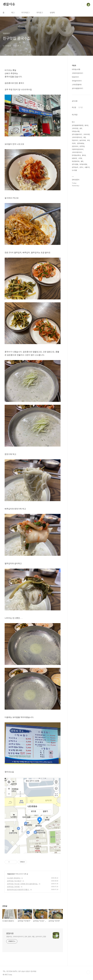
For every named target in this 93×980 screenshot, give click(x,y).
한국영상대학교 (76, 155)
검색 (83, 5)
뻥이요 (84, 155)
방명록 (52, 13)
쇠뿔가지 (87, 167)
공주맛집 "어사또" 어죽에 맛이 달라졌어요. (22, 884)
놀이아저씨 (83, 140)
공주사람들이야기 (77, 88)
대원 (85, 137)
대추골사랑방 (83, 164)
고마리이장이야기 (77, 73)
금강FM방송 (81, 143)
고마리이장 (86, 134)
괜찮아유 (9, 4)
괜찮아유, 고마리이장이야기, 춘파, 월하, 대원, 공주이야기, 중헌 (26, 937)
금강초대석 (75, 146)
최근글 (74, 107)
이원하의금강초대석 (78, 149)
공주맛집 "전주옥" (14, 887)
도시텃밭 (74, 170)
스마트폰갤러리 (77, 85)
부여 (88, 140)
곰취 (81, 128)
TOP (88, 972)
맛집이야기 (11, 874)
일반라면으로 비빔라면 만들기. (18, 890)
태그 (13, 13)
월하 (82, 161)
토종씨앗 (74, 158)
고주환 (80, 158)
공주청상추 (75, 167)
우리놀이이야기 (77, 81)
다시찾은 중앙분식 (14, 878)
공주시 (81, 167)
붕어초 (86, 125)
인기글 (81, 107)
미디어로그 (26, 13)
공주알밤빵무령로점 (78, 125)
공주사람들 (75, 164)
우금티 (74, 143)
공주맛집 (82, 146)
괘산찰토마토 (76, 161)
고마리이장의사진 (77, 137)
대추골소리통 (76, 69)
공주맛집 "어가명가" (14, 881)
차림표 (74, 66)
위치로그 (40, 13)
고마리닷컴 (75, 128)
